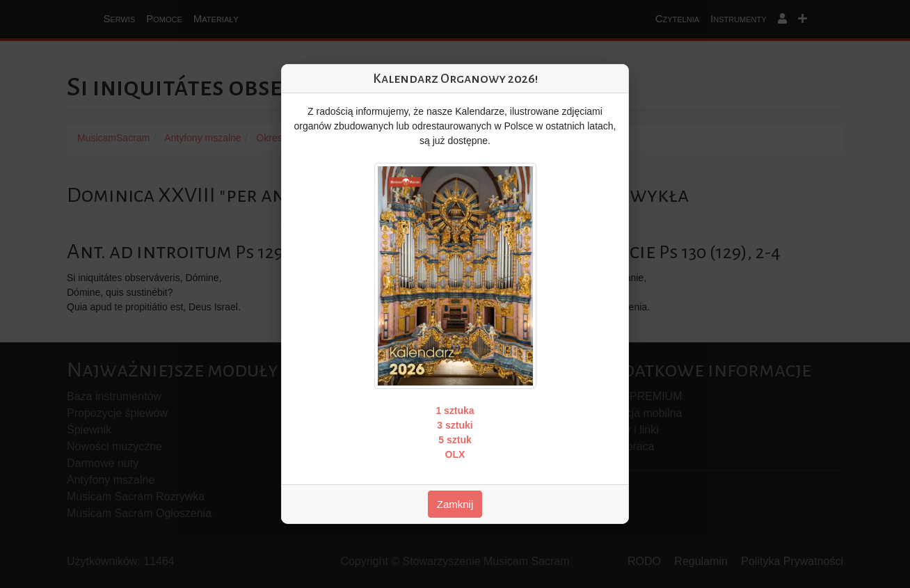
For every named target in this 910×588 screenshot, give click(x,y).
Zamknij (455, 504)
